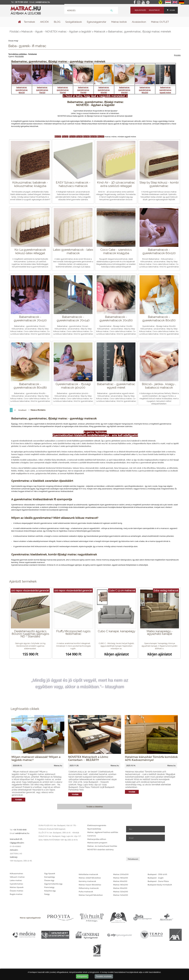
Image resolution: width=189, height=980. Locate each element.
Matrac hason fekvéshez (90, 885)
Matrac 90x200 (120, 888)
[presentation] (148, 849)
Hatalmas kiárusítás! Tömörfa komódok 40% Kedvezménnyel (151, 758)
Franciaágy (49, 887)
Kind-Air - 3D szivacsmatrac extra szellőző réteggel (116, 184)
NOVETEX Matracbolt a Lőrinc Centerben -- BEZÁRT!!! (88, 758)
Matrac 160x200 (121, 878)
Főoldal (14, 32)
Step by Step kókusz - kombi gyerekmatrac (159, 184)
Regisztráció (154, 10)
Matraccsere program (97, 843)
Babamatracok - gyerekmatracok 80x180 (30, 386)
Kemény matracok (87, 881)
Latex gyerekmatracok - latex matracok (73, 251)
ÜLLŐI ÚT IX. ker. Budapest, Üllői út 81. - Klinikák (59, 833)
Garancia (92, 836)
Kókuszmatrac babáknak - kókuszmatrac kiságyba (30, 184)
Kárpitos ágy (50, 891)
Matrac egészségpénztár (30, 918)
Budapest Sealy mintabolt (160, 885)
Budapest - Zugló (156, 878)
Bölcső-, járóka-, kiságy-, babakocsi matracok (159, 386)
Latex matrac (16, 880)
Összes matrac (17, 891)
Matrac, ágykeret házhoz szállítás (103, 832)
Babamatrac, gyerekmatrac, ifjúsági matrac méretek (140, 32)
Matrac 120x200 (121, 892)
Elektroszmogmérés (97, 825)
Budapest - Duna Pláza (158, 881)
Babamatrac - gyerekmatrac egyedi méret (116, 386)
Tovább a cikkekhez (95, 807)
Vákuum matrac (17, 877)
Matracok (100, 32)
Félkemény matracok (89, 888)
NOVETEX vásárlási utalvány (100, 849)
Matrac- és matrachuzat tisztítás (102, 846)
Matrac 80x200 (120, 881)
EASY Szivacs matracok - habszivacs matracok (73, 184)
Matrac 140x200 (121, 895)
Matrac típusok (17, 887)
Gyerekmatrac (16, 884)
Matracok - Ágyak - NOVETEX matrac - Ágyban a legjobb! (56, 32)
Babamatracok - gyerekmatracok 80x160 (159, 319)
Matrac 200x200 (121, 874)
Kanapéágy (50, 877)
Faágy (47, 894)
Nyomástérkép (94, 829)
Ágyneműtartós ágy (53, 884)
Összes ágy (49, 880)
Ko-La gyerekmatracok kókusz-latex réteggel (30, 251)
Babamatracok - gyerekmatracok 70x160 (116, 319)
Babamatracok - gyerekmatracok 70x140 (73, 319)
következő (22, 410)
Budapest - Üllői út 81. (158, 874)
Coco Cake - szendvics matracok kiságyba (116, 251)
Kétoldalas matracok (88, 874)
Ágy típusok (50, 873)
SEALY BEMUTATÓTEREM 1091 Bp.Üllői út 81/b (58, 840)
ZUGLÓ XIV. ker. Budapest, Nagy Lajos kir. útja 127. (60, 836)
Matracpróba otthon (97, 839)
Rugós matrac (16, 894)
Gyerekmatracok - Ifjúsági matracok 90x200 (73, 386)
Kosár (171, 10)
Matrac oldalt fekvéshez (90, 878)
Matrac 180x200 (121, 885)
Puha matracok (86, 892)
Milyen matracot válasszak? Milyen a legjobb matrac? (36, 758)
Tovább (18, 800)
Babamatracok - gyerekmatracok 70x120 (30, 319)
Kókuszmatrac (16, 873)
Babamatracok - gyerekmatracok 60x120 (159, 251)
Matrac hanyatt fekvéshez (91, 895)
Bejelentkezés (140, 10)
